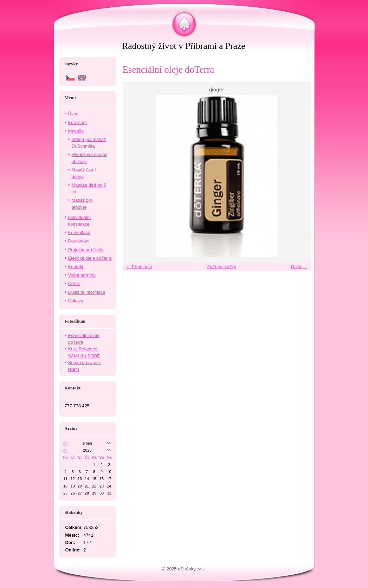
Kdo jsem (78, 122)
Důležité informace (87, 292)
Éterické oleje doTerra (90, 258)
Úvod (73, 114)
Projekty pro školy (86, 250)
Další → (299, 267)
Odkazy (76, 301)
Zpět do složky (222, 267)
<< (66, 443)
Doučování (79, 241)
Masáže (76, 131)
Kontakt (76, 267)
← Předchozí (139, 267)
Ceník (74, 283)
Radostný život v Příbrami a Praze (183, 46)
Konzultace (79, 232)
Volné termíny (82, 275)
